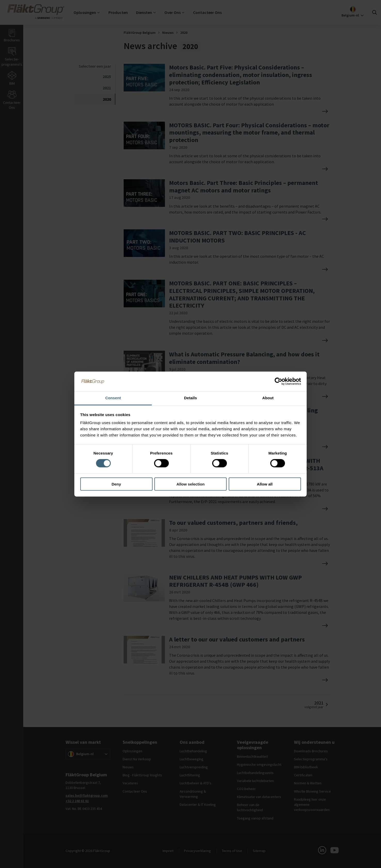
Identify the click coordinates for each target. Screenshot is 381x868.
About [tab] (268, 398)
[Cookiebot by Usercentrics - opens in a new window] (278, 381)
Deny (116, 484)
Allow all (265, 484)
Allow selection (190, 484)
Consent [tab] (113, 398)
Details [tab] (190, 398)
